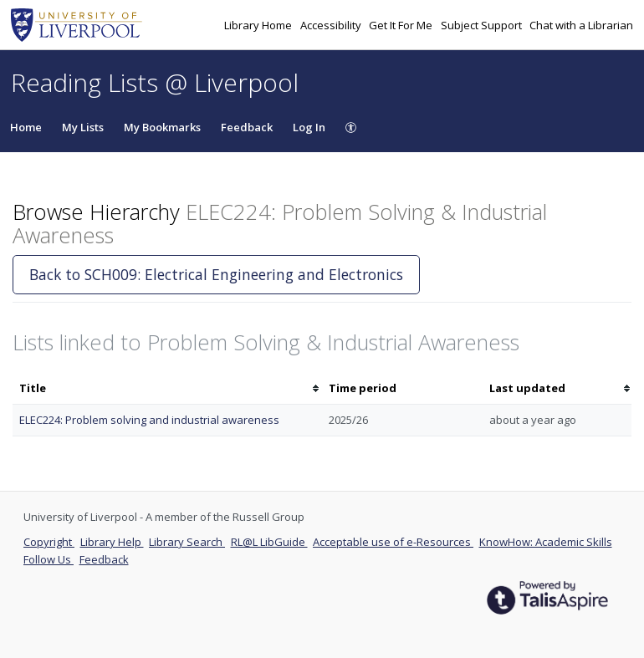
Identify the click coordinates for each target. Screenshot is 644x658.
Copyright (49, 542)
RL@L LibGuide (269, 542)
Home (26, 127)
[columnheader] (167, 388)
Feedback (247, 127)
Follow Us (49, 559)
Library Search (187, 542)
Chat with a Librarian (581, 25)
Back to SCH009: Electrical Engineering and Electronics (216, 274)
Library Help (112, 542)
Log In (309, 127)
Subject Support (483, 25)
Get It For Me (402, 25)
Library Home (259, 25)
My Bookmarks (162, 127)
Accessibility (332, 25)
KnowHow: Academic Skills (546, 542)
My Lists (83, 127)
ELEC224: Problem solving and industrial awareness (149, 420)
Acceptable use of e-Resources (393, 542)
